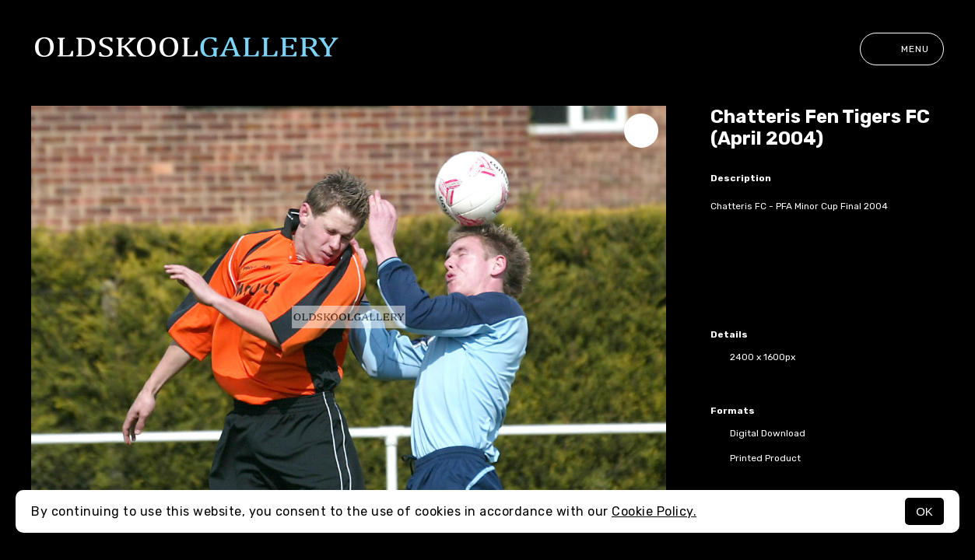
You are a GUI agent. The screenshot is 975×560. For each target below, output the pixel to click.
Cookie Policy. (654, 511)
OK (924, 511)
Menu (902, 49)
